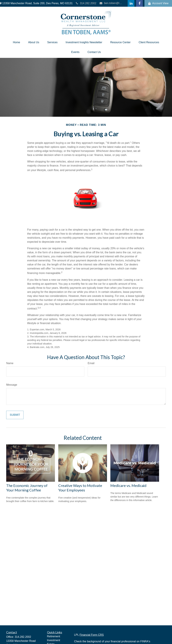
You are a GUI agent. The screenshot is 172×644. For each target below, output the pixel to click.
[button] (17, 42)
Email (91, 363)
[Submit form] (15, 415)
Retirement (54, 636)
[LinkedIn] (131, 3)
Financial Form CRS (92, 635)
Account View (158, 3)
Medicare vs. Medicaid (128, 485)
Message (12, 385)
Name (10, 363)
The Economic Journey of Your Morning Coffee (27, 488)
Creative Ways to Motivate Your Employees (80, 488)
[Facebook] (139, 3)
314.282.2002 (86, 3)
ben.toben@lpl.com (111, 3)
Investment (54, 640)
